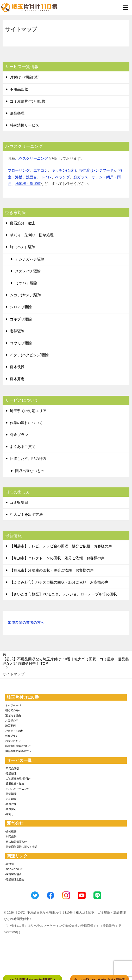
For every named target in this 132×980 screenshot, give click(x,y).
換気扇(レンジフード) (97, 170)
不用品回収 (19, 89)
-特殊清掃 (11, 794)
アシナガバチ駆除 (30, 259)
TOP (66, 661)
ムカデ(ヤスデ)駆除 (26, 295)
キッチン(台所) (64, 170)
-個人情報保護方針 (16, 842)
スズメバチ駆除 (28, 271)
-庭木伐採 (11, 804)
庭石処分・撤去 (23, 223)
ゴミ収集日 (19, 502)
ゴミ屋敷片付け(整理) (27, 101)
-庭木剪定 (11, 809)
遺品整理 (17, 113)
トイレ (46, 177)
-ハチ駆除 (11, 799)
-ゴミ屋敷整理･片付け (18, 779)
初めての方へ (13, 710)
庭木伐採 (17, 367)
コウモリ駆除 (21, 343)
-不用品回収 (12, 768)
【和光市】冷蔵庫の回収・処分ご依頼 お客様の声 (52, 570)
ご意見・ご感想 (14, 731)
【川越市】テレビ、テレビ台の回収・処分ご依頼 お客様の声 (61, 546)
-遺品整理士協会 (15, 879)
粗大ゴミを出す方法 (26, 514)
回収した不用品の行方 (28, 459)
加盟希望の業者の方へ (26, 623)
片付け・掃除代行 (24, 77)
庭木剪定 (17, 379)
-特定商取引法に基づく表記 (21, 847)
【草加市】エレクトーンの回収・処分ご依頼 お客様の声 (57, 558)
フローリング (19, 170)
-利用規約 (11, 837)
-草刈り (10, 814)
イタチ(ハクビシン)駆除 (29, 355)
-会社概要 (11, 831)
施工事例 (10, 726)
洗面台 (32, 177)
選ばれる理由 (13, 716)
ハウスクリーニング (32, 158)
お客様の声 (12, 720)
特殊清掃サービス (24, 125)
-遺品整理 (11, 773)
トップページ (13, 705)
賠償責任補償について (18, 746)
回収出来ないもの (30, 471)
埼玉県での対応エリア (28, 411)
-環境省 (10, 864)
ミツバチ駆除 (26, 283)
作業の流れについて (26, 423)
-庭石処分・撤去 (15, 784)
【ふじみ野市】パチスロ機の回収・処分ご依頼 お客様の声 (59, 582)
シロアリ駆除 (21, 307)
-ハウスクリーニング (17, 789)
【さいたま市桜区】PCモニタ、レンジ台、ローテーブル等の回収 (63, 594)
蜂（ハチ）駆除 (23, 247)
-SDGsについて (14, 869)
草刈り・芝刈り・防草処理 (32, 235)
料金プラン (19, 435)
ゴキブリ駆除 (21, 319)
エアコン (41, 170)
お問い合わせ (13, 741)
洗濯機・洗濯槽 (28, 184)
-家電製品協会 (13, 874)
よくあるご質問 (23, 447)
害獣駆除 (17, 331)
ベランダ (62, 177)
